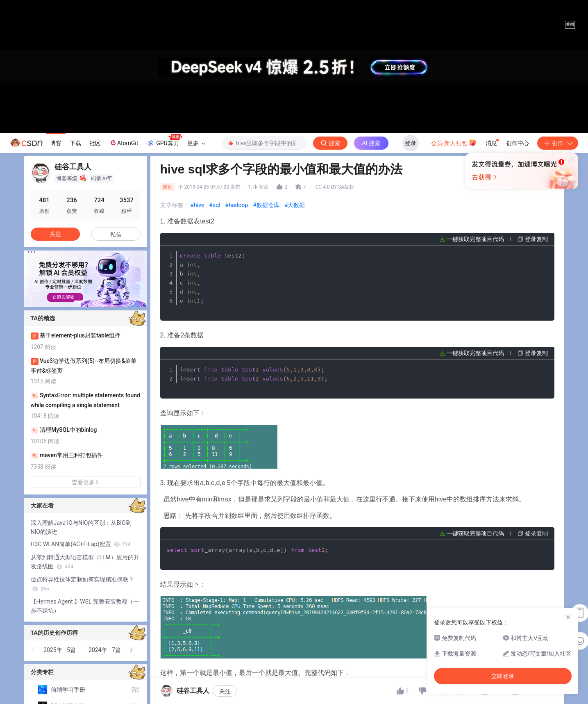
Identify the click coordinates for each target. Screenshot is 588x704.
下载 (75, 143)
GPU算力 (164, 141)
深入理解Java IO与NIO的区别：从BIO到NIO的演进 (81, 527)
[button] (79, 301)
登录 (411, 143)
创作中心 (518, 143)
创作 (558, 143)
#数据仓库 (266, 205)
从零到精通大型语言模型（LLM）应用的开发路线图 (85, 562)
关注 (225, 691)
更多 (196, 143)
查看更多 (86, 482)
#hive (198, 205)
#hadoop (237, 205)
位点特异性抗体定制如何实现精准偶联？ (82, 584)
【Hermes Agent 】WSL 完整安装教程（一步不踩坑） (85, 606)
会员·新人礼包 (454, 142)
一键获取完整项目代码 (475, 239)
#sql (215, 205)
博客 (56, 143)
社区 (95, 143)
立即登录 (350, 211)
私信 (116, 235)
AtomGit (124, 143)
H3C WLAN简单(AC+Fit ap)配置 (81, 544)
